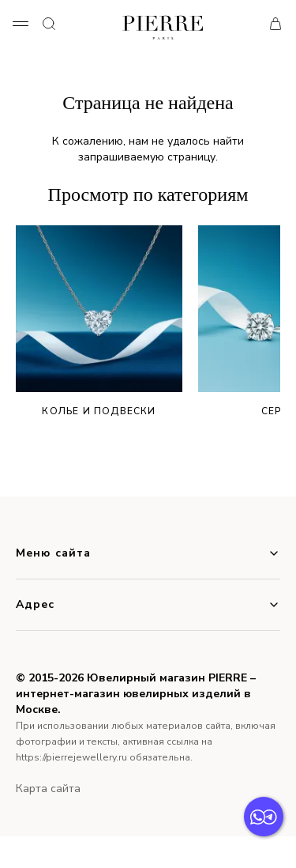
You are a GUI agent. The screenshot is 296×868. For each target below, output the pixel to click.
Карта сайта (48, 789)
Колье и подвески (99, 321)
